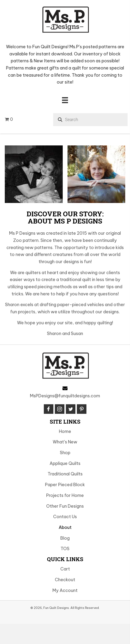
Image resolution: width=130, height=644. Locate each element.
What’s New (65, 442)
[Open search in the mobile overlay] (90, 120)
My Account (65, 590)
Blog (65, 538)
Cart (65, 569)
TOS (65, 549)
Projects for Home (65, 495)
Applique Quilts (65, 463)
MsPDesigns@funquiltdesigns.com (65, 396)
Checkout (65, 580)
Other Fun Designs (65, 506)
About (65, 527)
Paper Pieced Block (65, 485)
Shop (65, 453)
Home (65, 431)
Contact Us (65, 517)
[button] (49, 409)
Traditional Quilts (65, 474)
